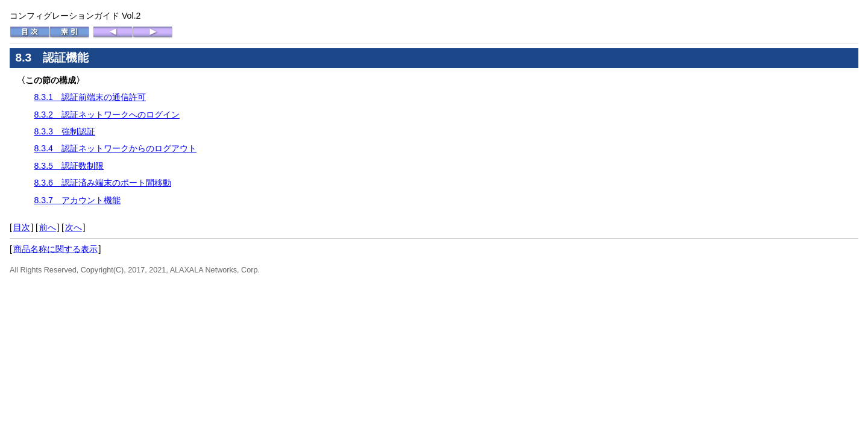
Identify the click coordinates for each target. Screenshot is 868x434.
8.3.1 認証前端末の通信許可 (90, 97)
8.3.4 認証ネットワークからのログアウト (115, 148)
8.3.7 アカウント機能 (77, 200)
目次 (22, 227)
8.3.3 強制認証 (64, 131)
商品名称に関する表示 (55, 249)
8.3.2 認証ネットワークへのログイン (107, 115)
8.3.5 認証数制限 (69, 166)
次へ (74, 227)
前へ (48, 227)
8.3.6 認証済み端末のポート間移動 (102, 183)
